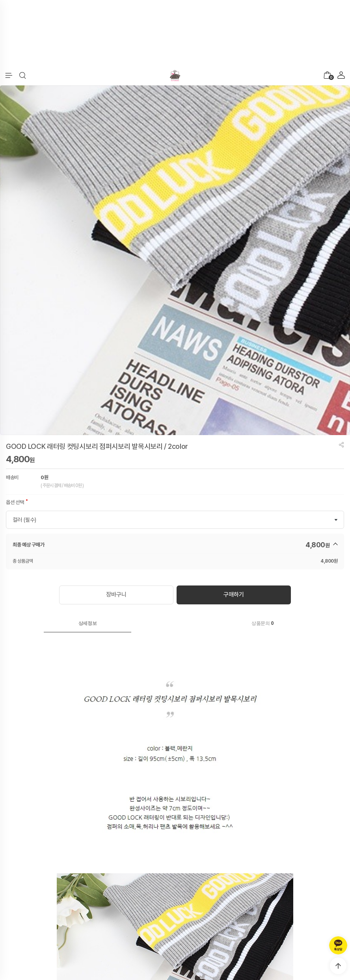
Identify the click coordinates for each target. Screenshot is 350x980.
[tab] (87, 623)
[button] (23, 76)
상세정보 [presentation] (88, 623)
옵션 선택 (15, 502)
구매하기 (234, 595)
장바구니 (116, 595)
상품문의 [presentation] (262, 623)
